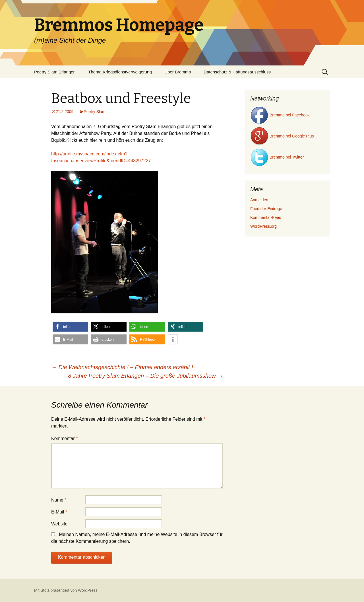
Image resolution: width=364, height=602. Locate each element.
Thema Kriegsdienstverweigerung (120, 72)
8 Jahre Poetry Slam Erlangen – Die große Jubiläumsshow (145, 376)
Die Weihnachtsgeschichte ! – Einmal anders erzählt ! (122, 367)
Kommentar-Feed (266, 217)
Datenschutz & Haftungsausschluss (237, 72)
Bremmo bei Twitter (277, 157)
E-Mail (59, 512)
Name (59, 500)
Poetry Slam (94, 112)
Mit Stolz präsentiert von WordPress (66, 590)
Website (59, 524)
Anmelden (259, 200)
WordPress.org (263, 226)
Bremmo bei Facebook (280, 115)
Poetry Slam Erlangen (55, 72)
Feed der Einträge (266, 209)
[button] (70, 327)
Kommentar (64, 438)
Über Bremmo (178, 72)
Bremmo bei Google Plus (282, 136)
